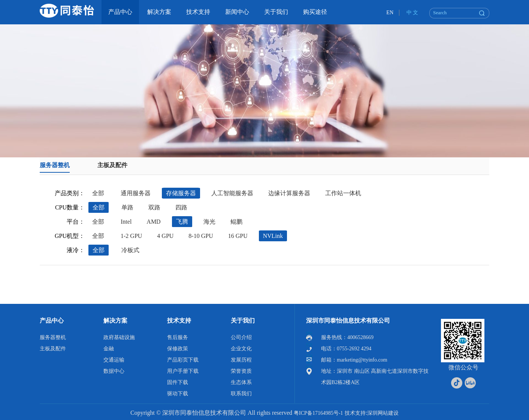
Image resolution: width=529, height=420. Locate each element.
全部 (98, 193)
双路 (154, 207)
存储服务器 (181, 193)
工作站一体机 (343, 193)
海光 (209, 222)
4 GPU (165, 236)
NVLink (273, 236)
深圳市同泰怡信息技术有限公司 (348, 321)
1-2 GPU (131, 236)
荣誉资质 (241, 371)
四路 (181, 207)
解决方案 (115, 321)
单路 (127, 207)
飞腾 (182, 222)
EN (390, 13)
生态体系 (241, 382)
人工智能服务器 (232, 193)
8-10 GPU (201, 236)
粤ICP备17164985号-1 (318, 413)
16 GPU (238, 236)
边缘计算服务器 (289, 193)
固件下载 (178, 382)
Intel (126, 222)
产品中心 (52, 321)
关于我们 (243, 321)
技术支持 (179, 321)
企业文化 (241, 349)
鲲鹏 (236, 222)
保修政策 (178, 349)
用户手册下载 (183, 371)
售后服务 (178, 337)
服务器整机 (55, 165)
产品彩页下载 (183, 360)
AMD (153, 222)
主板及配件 (112, 165)
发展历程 (241, 360)
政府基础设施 (119, 337)
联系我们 (241, 394)
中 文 (412, 13)
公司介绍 (241, 337)
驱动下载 (178, 394)
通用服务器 (136, 193)
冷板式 (130, 250)
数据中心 (114, 371)
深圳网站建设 (383, 413)
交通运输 (114, 360)
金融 (109, 349)
